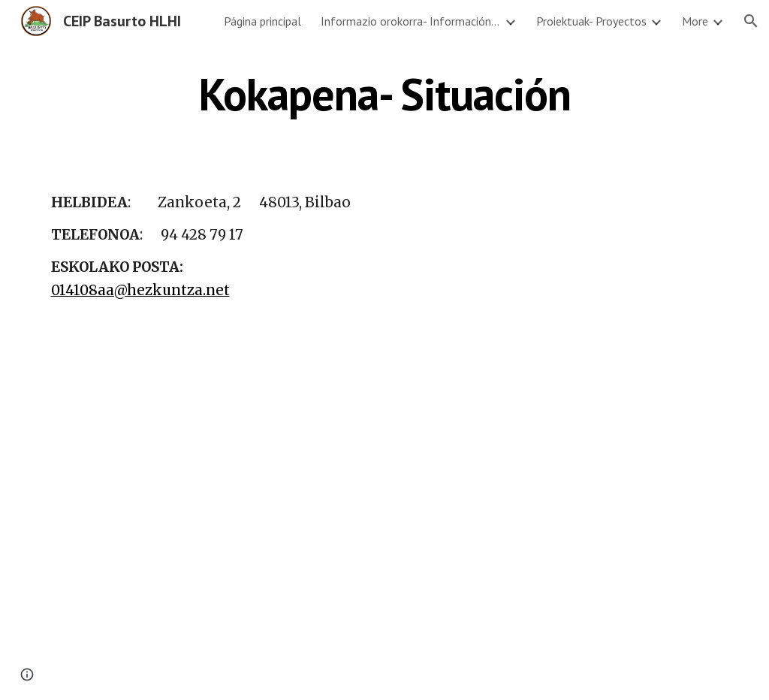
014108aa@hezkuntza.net (140, 290)
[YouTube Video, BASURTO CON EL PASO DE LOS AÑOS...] (298, 554)
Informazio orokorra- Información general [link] (411, 21)
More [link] (695, 21)
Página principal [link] (262, 21)
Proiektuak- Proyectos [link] (591, 21)
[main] (385, 94)
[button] (751, 21)
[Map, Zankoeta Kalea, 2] (588, 288)
